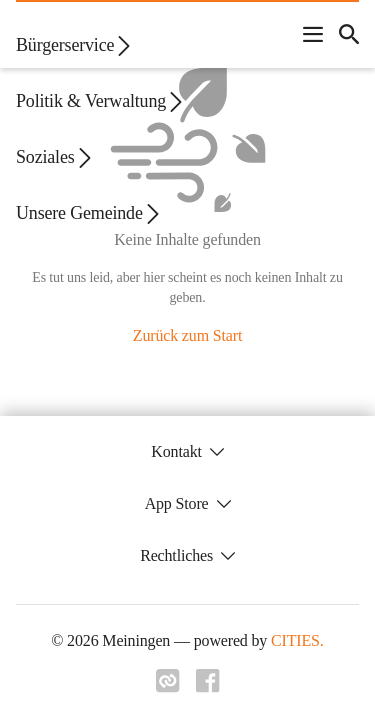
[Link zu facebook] (208, 681)
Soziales (55, 157)
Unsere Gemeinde (89, 213)
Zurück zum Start (187, 335)
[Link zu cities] (168, 681)
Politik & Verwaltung (101, 101)
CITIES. (297, 640)
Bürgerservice (75, 45)
